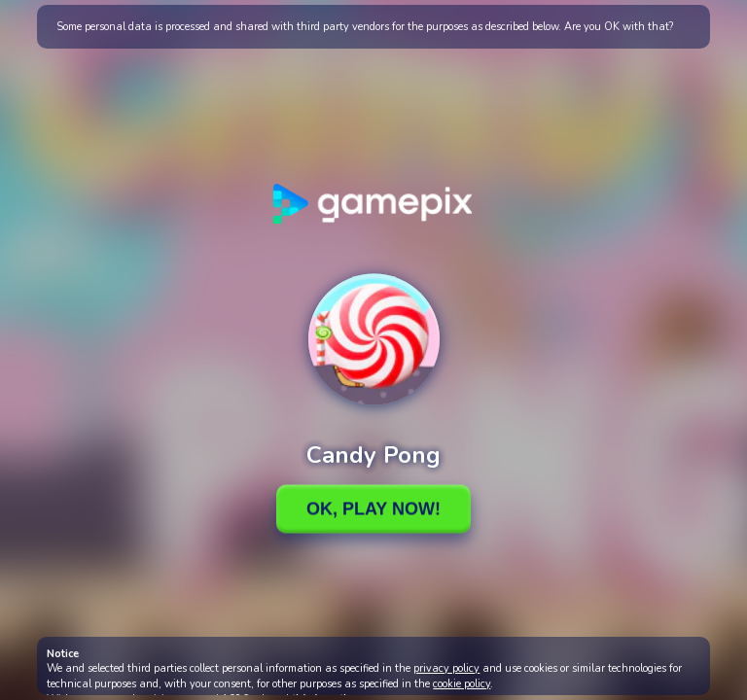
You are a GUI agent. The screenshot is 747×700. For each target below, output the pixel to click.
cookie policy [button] (462, 684)
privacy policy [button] (446, 668)
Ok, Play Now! (373, 508)
